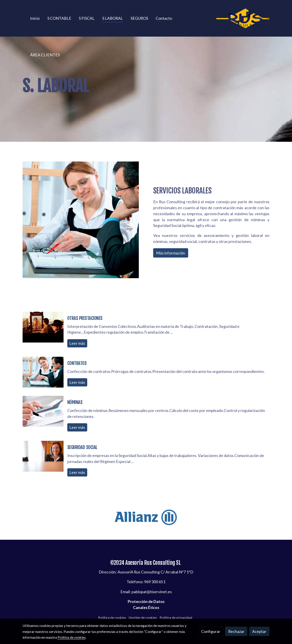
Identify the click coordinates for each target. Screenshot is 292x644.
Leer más (77, 343)
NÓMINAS (75, 402)
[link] (243, 18)
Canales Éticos (146, 607)
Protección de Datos (146, 601)
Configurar (211, 631)
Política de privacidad (176, 618)
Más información (171, 253)
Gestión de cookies (143, 618)
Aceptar (259, 631)
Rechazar (236, 631)
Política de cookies (112, 618)
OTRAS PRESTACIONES (85, 318)
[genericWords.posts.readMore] (43, 327)
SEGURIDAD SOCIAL (82, 447)
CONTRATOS (77, 363)
